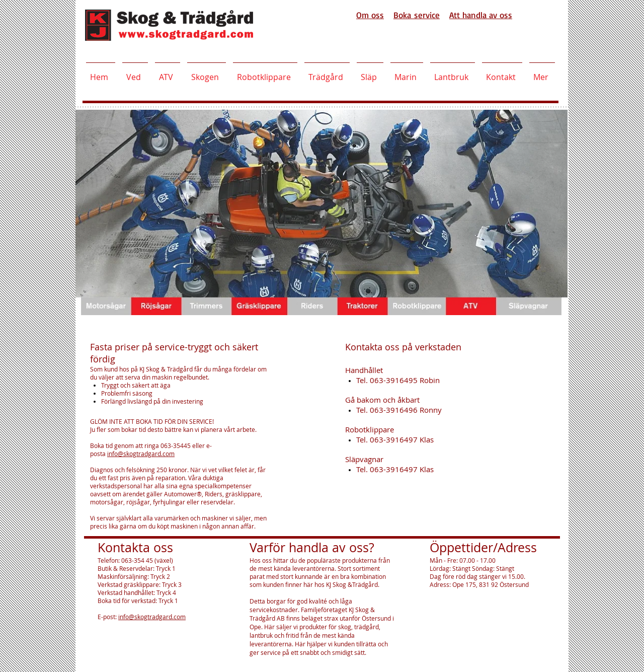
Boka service (417, 15)
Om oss (370, 15)
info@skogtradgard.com (141, 454)
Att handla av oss (481, 15)
